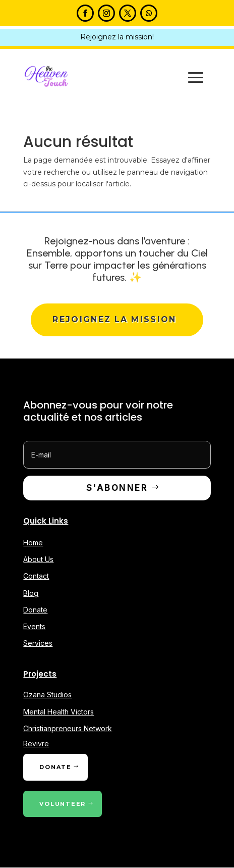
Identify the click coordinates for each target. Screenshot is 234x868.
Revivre (36, 744)
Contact (36, 576)
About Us (38, 560)
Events (34, 627)
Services (38, 644)
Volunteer (63, 804)
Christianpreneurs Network (68, 728)
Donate (35, 610)
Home (33, 543)
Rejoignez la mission (115, 320)
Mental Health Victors (58, 712)
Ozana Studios (47, 695)
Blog (31, 593)
